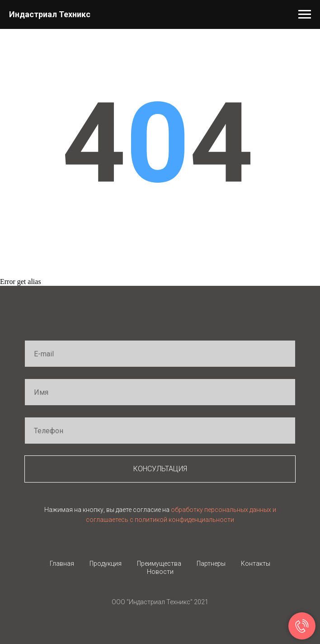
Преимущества (159, 563)
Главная (62, 563)
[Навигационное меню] (305, 14)
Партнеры (211, 563)
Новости (160, 572)
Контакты (256, 563)
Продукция (106, 563)
